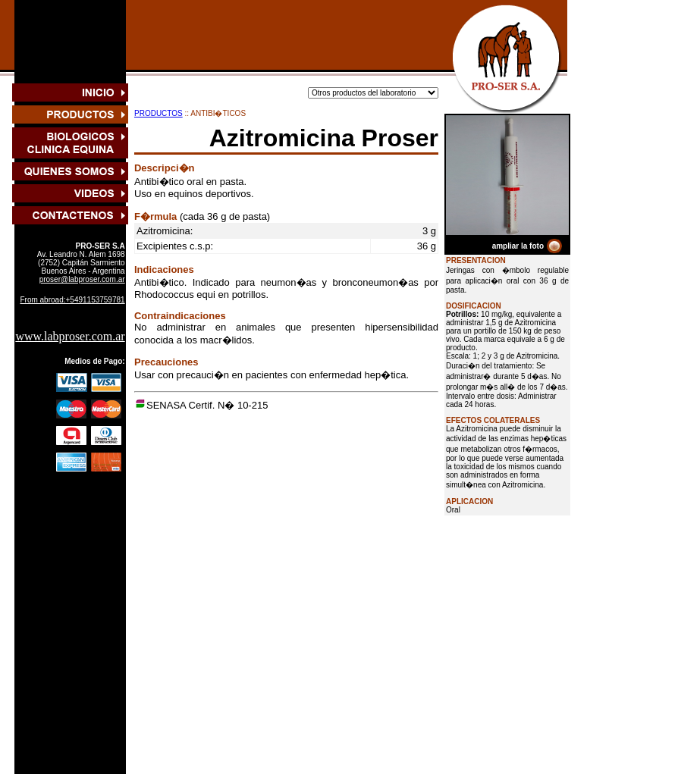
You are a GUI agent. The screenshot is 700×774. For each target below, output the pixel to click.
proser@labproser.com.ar (82, 279)
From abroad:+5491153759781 (72, 300)
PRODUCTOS (159, 113)
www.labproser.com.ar (70, 336)
